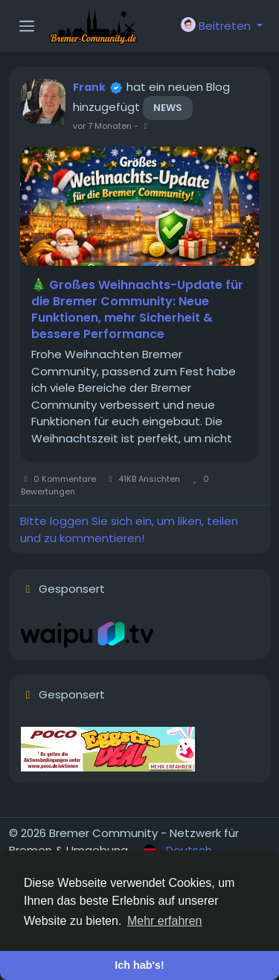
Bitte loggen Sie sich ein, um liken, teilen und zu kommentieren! (129, 529)
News (168, 108)
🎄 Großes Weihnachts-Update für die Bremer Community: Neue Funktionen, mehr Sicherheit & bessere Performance (137, 310)
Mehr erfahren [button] (165, 921)
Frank (89, 87)
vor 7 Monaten (102, 126)
